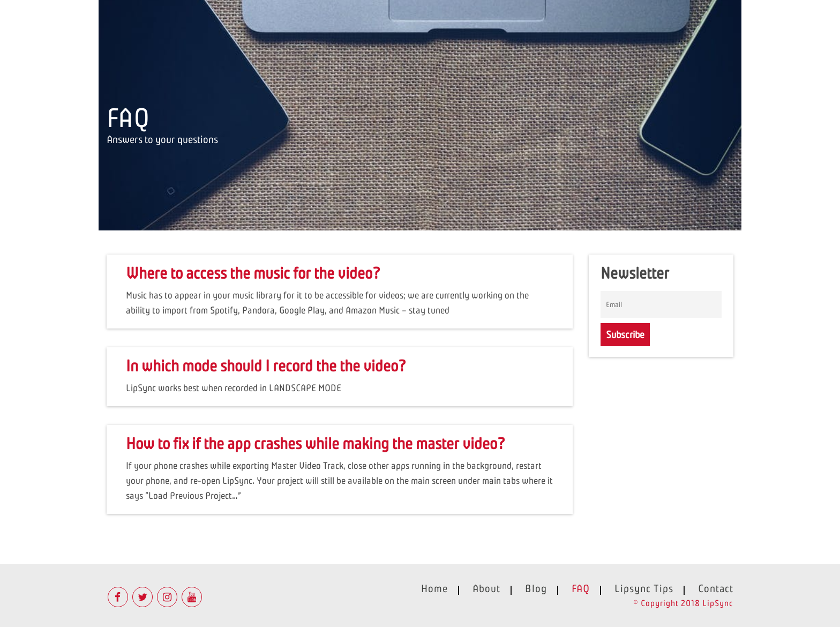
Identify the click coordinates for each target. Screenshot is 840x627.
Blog (536, 588)
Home (434, 588)
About (486, 588)
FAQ (581, 588)
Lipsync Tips (644, 588)
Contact (716, 588)
